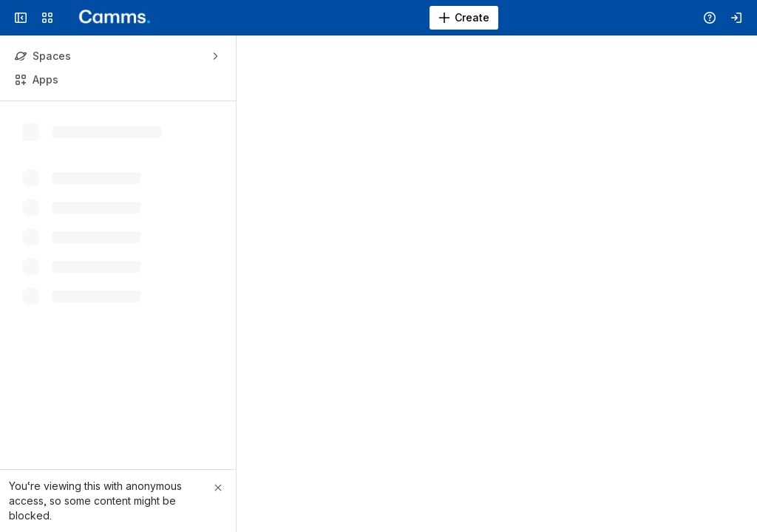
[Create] (464, 18)
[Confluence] (109, 18)
